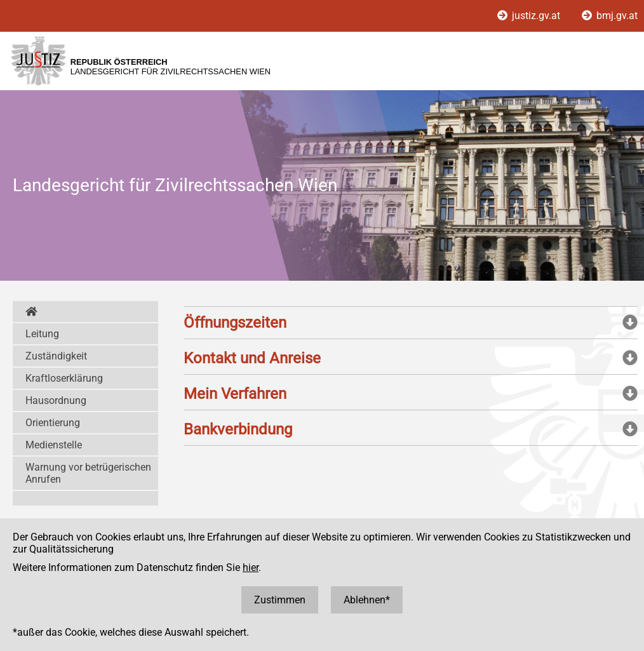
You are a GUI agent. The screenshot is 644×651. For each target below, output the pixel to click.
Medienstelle (54, 445)
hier (251, 567)
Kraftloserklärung (64, 378)
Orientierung (53, 423)
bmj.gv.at (610, 16)
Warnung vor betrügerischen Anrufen (88, 473)
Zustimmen (280, 600)
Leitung (42, 334)
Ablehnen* (367, 600)
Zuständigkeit (56, 356)
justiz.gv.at (530, 16)
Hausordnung (56, 400)
